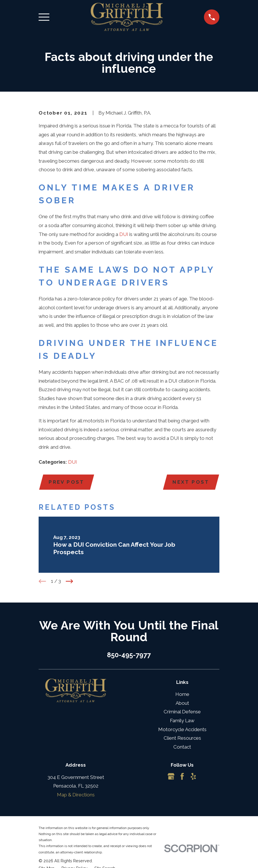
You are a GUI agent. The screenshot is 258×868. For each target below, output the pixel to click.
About (182, 703)
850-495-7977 (129, 655)
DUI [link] (124, 234)
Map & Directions (76, 795)
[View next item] (70, 581)
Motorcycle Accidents (182, 729)
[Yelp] (193, 776)
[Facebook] (182, 776)
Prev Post (67, 482)
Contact (182, 747)
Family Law (182, 721)
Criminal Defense (182, 712)
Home (182, 694)
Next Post (191, 482)
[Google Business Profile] (171, 776)
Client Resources (182, 738)
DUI (73, 462)
